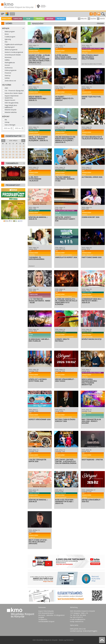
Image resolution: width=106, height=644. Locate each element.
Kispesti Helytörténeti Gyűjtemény (12, 97)
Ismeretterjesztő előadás (13, 55)
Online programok (11, 70)
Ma (6, 120)
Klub (28, 19)
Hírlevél (82, 19)
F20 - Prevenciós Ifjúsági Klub (14, 91)
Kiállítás (7, 60)
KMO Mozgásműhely (12, 103)
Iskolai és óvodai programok (14, 52)
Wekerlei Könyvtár (11, 110)
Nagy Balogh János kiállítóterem (11, 106)
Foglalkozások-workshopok (14, 44)
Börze (7, 34)
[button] (7, 15)
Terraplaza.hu (43, 619)
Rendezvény (7, 19)
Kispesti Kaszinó (10, 100)
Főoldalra (100, 23)
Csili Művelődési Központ (46, 621)
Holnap (7, 122)
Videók (101, 19)
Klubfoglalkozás (10, 63)
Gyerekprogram (10, 47)
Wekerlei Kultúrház (11, 112)
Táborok (39, 19)
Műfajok (6, 28)
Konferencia (9, 68)
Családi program (10, 37)
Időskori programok (11, 50)
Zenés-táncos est (10, 81)
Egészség (8, 39)
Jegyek (12, 14)
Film (6, 42)
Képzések (50, 19)
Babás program (10, 31)
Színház (7, 78)
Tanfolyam (17, 19)
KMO (6, 88)
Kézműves (8, 57)
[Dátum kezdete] (8, 128)
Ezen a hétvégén (10, 125)
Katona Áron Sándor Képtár (14, 93)
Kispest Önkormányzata (46, 611)
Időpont (6, 117)
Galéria (92, 19)
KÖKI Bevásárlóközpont (46, 613)
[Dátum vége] (19, 128)
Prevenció (61, 19)
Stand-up (8, 75)
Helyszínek (7, 85)
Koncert (7, 65)
